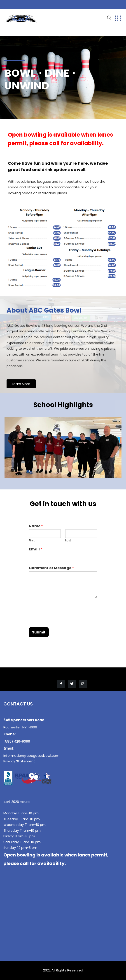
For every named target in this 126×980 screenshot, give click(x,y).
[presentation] (63, 620)
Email (36, 549)
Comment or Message (51, 568)
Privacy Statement (19, 761)
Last (68, 541)
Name (36, 526)
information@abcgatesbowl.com (31, 756)
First (32, 541)
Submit (39, 632)
